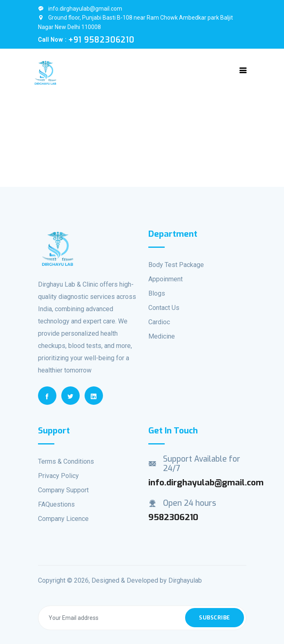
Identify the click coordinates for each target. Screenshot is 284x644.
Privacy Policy (58, 476)
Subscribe (215, 618)
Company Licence (63, 519)
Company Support (63, 490)
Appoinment (165, 279)
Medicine (162, 336)
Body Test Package (176, 265)
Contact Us (164, 308)
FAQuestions (56, 504)
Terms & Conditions (66, 461)
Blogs (157, 293)
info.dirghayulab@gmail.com (80, 9)
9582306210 (173, 517)
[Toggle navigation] (243, 70)
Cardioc (159, 322)
